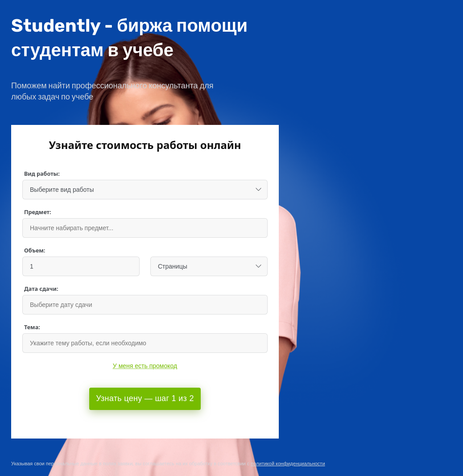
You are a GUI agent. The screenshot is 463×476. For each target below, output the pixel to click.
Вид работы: (42, 174)
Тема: (32, 327)
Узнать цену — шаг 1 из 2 (145, 398)
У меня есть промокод (145, 366)
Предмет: (38, 212)
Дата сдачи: (41, 289)
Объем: (35, 250)
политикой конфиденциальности (288, 464)
